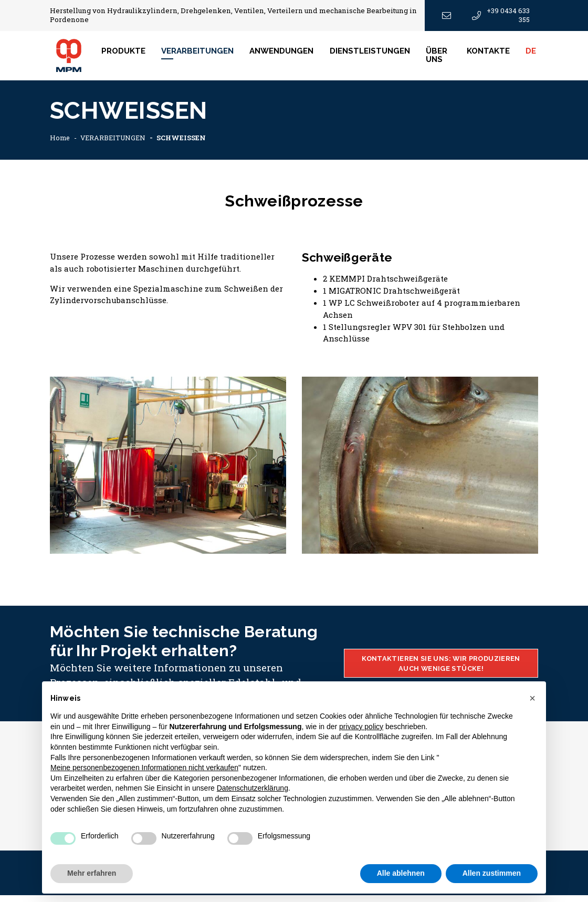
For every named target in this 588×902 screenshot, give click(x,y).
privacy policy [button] (361, 727)
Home (60, 145)
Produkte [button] (130, 55)
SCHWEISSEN (186, 145)
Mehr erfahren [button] (92, 873)
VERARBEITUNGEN (115, 145)
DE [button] (534, 55)
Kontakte (491, 55)
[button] (532, 698)
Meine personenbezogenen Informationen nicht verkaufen (144, 768)
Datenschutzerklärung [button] (253, 788)
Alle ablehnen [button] (401, 873)
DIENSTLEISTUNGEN (377, 55)
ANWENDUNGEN (288, 55)
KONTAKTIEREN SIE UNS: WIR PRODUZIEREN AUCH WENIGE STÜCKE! (441, 670)
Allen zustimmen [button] (492, 873)
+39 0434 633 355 (501, 15)
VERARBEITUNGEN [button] (204, 55)
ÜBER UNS (443, 59)
